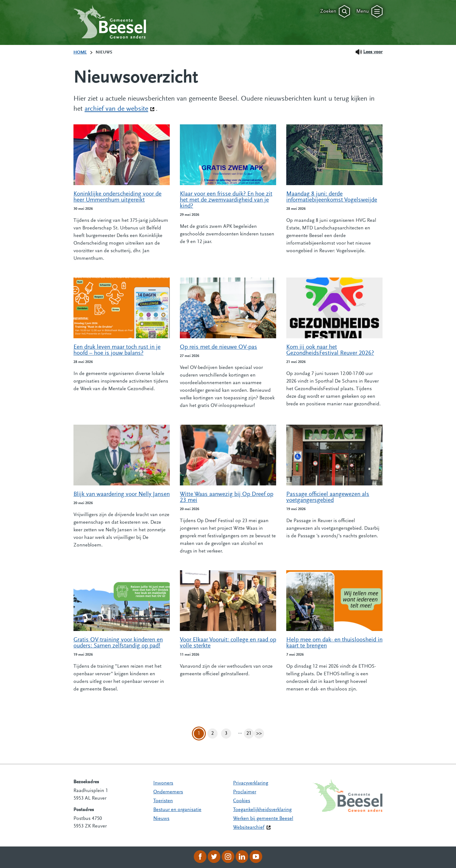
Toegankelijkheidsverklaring (262, 810)
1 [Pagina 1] (199, 734)
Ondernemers (168, 792)
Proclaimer (245, 792)
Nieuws (161, 819)
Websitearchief (249, 827)
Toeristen (163, 801)
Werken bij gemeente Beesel (263, 819)
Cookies (242, 801)
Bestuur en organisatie (177, 810)
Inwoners (163, 783)
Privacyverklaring (251, 783)
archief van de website (120, 109)
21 (250, 734)
